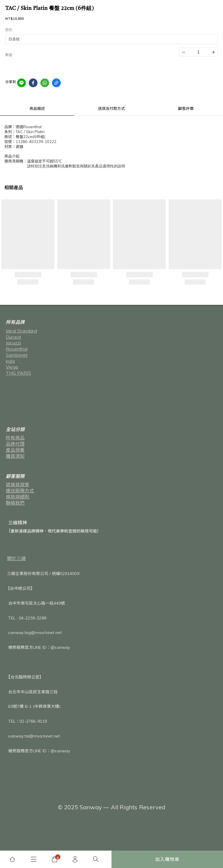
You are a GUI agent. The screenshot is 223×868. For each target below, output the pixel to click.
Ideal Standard (21, 331)
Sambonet (17, 355)
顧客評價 (186, 108)
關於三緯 (16, 558)
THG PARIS (18, 373)
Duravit (14, 337)
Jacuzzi (13, 343)
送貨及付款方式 (111, 108)
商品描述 (37, 108)
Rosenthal (17, 349)
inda (10, 361)
